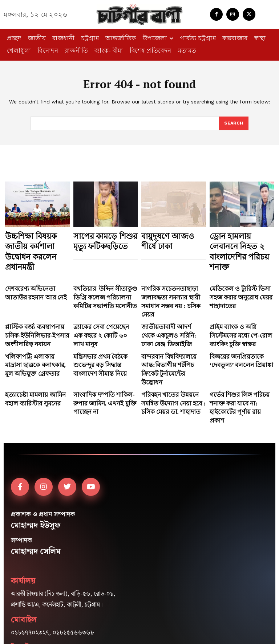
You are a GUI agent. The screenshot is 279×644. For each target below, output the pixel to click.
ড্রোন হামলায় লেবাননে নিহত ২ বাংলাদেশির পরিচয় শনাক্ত (238, 243)
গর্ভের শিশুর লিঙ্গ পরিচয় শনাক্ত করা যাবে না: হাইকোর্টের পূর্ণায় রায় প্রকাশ (240, 347)
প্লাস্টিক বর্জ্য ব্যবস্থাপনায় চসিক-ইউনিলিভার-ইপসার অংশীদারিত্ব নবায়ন (36, 300)
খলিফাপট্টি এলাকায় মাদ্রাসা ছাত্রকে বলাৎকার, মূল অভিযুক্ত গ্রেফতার (34, 323)
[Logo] (139, 14)
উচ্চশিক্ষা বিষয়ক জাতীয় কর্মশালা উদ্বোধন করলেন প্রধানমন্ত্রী (36, 243)
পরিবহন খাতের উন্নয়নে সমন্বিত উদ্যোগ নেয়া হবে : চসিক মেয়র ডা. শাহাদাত (171, 347)
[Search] (233, 124)
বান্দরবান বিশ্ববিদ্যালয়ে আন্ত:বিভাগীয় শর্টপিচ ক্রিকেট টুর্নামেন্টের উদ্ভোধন (169, 323)
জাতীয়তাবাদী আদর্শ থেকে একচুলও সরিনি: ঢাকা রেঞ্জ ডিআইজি (167, 300)
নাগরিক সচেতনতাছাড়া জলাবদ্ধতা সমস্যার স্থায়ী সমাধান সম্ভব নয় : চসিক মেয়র (172, 276)
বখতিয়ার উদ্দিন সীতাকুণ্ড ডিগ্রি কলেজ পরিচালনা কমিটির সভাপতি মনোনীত (104, 276)
